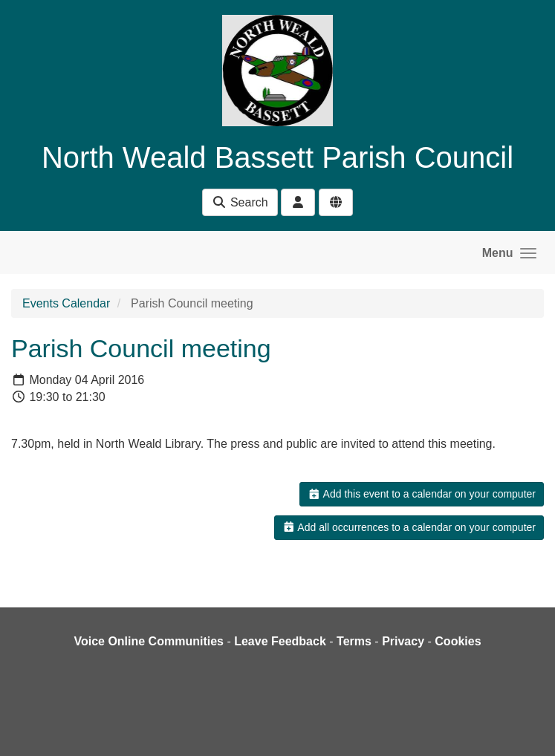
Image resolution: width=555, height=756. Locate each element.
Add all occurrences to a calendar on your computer (409, 527)
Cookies (458, 641)
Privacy (403, 641)
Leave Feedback (280, 641)
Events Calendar (66, 303)
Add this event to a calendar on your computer (422, 494)
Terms (354, 641)
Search (240, 202)
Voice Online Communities (149, 641)
